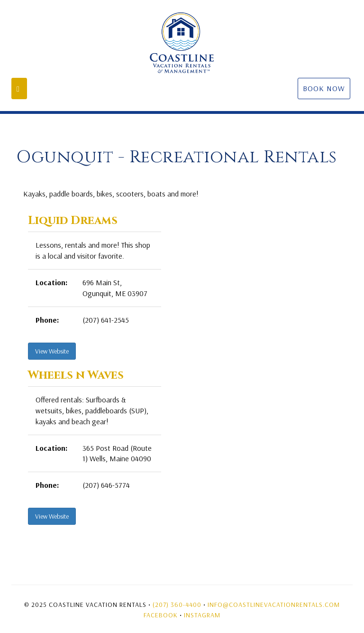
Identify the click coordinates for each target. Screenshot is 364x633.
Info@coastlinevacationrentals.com (274, 605)
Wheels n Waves (76, 375)
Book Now (324, 88)
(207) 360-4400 (177, 605)
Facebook (161, 615)
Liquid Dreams (73, 221)
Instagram (202, 615)
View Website (52, 351)
